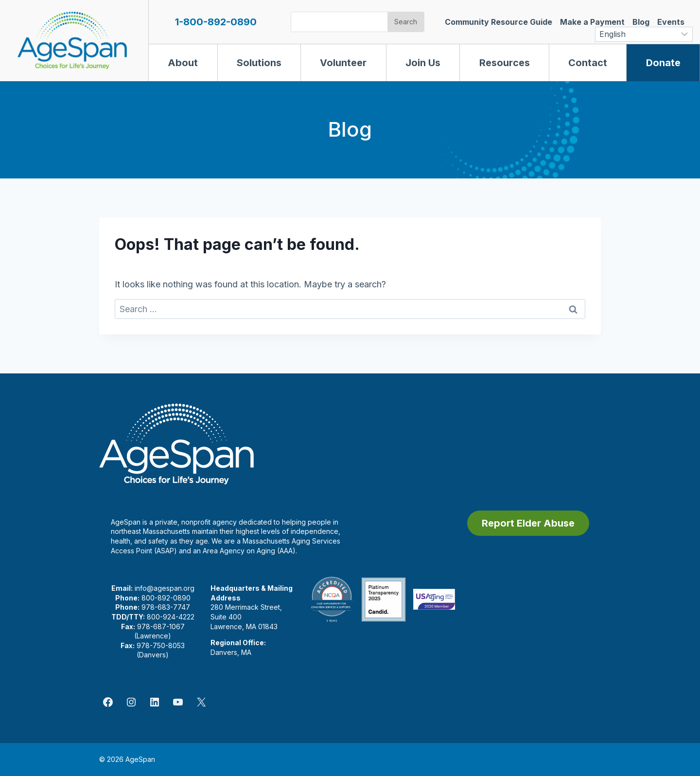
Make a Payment (592, 22)
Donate (663, 63)
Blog (641, 22)
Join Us (423, 63)
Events (671, 22)
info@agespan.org (165, 588)
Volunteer (343, 63)
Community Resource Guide (499, 22)
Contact (588, 63)
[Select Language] (644, 34)
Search (406, 22)
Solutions (259, 63)
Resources (505, 63)
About (183, 63)
